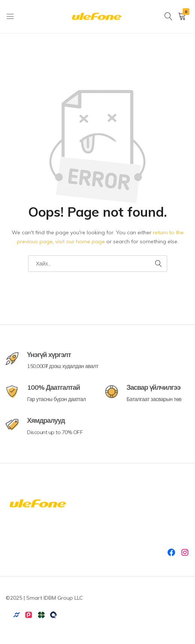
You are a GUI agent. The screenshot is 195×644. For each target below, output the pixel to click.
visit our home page (80, 241)
